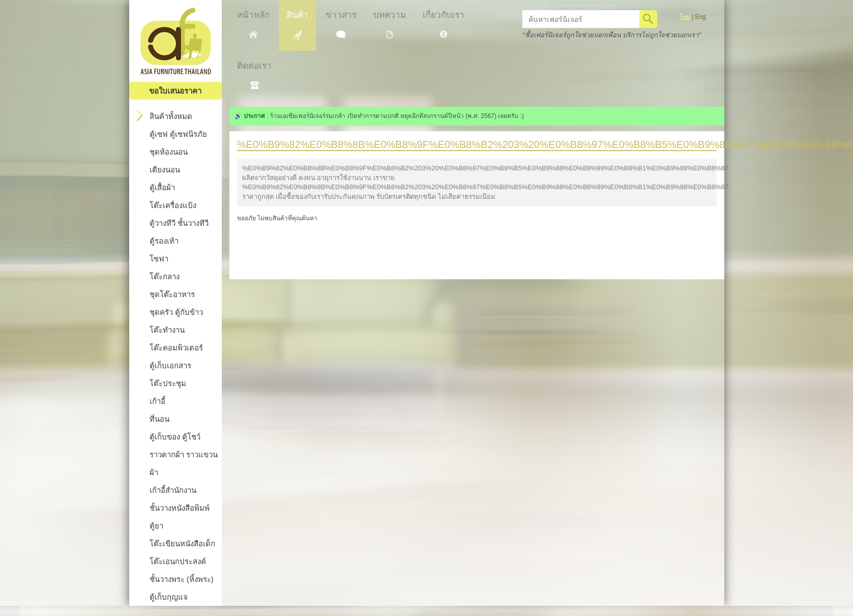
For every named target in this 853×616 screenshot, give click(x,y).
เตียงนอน (165, 170)
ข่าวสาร (341, 24)
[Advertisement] (477, 246)
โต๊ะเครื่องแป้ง (173, 205)
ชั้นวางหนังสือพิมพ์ (180, 508)
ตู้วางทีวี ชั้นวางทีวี (179, 223)
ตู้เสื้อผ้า (162, 187)
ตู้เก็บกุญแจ (169, 597)
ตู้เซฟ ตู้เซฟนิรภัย (178, 134)
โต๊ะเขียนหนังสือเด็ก (182, 544)
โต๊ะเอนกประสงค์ (178, 561)
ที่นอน (159, 419)
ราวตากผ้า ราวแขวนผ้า (184, 463)
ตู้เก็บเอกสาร (170, 365)
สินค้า (297, 25)
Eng (700, 17)
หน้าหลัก (253, 24)
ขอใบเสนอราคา (175, 91)
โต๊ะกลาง (165, 276)
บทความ (390, 24)
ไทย (685, 17)
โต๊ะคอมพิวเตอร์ (176, 348)
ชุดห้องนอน (169, 152)
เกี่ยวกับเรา (444, 24)
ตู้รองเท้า (164, 241)
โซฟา (159, 259)
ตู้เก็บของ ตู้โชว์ (175, 437)
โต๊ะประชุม (168, 383)
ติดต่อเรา (254, 75)
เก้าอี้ (157, 401)
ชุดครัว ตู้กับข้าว (176, 312)
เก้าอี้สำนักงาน (173, 490)
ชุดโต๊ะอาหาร (172, 294)
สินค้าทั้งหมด (165, 115)
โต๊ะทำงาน (167, 330)
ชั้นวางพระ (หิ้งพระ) (182, 579)
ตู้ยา (156, 526)
